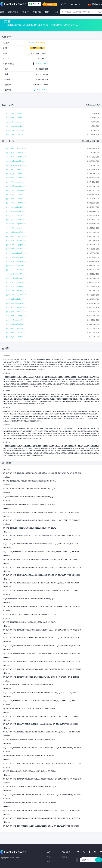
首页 (2, 12)
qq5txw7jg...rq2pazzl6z (16, 174)
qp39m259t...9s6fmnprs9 (16, 249)
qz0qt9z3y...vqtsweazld (16, 182)
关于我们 (51, 857)
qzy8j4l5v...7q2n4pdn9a (16, 257)
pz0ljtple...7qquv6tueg (16, 262)
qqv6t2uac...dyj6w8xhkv (16, 199)
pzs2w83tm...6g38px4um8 (16, 224)
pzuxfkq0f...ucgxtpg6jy (16, 228)
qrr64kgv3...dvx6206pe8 (16, 211)
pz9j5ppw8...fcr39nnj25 (16, 274)
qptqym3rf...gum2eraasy (16, 195)
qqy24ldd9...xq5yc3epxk (16, 328)
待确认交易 (13, 12)
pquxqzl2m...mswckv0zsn (16, 122)
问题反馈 (66, 857)
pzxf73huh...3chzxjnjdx (16, 118)
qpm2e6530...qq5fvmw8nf (16, 266)
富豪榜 (26, 12)
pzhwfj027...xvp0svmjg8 (16, 308)
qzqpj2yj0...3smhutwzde (16, 278)
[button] (94, 4)
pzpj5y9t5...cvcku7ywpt (16, 216)
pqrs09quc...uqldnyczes (16, 126)
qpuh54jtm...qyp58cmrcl (16, 220)
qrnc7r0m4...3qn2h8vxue (16, 207)
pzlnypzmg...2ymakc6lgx (16, 114)
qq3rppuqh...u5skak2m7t (16, 333)
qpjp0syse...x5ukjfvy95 (16, 312)
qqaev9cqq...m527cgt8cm (16, 149)
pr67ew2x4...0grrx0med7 (16, 130)
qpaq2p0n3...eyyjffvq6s (16, 170)
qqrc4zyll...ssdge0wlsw (16, 186)
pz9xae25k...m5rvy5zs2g (16, 291)
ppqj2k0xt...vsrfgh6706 (16, 316)
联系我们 (51, 861)
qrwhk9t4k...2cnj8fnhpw (16, 320)
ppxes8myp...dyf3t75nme (16, 165)
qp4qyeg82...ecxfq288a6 (16, 232)
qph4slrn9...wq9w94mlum (16, 190)
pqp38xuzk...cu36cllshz (16, 161)
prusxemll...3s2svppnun (16, 299)
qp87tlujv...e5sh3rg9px (16, 337)
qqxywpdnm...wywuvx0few (16, 295)
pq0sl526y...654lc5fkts (16, 135)
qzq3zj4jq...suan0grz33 (16, 287)
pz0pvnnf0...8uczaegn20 (16, 178)
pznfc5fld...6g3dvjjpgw (16, 157)
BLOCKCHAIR (39, 64)
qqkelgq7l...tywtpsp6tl (16, 270)
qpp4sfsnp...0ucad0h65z (16, 253)
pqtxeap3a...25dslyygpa (16, 153)
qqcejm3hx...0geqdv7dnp (16, 245)
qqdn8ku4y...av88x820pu (16, 303)
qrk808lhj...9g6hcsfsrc (16, 282)
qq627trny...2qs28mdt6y (16, 203)
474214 (31, 43)
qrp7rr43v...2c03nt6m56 (16, 241)
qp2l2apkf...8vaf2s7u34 (16, 236)
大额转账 (37, 12)
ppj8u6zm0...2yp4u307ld (16, 324)
